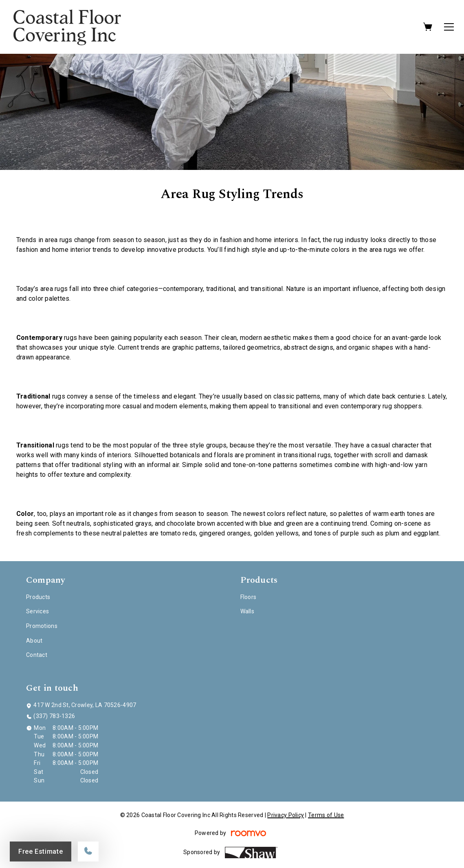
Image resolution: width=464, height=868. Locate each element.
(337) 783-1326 (54, 716)
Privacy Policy (286, 815)
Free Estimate (41, 851)
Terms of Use (326, 815)
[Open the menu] (449, 27)
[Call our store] (88, 851)
